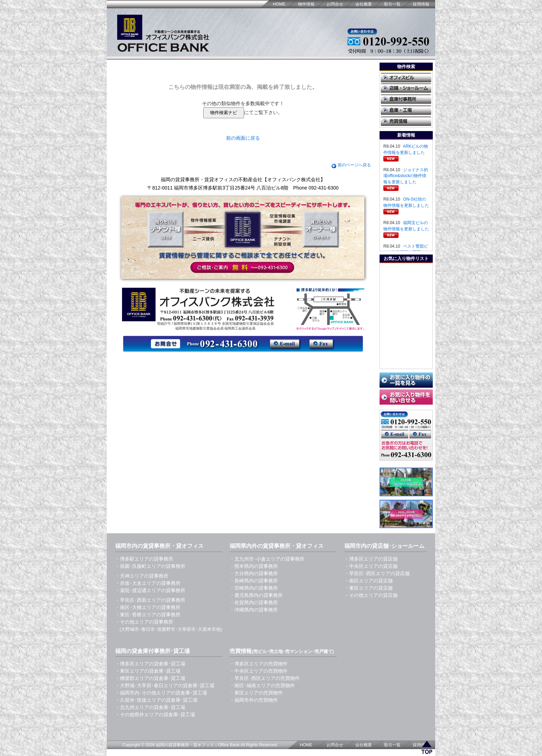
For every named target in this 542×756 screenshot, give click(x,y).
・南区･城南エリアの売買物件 (262, 685)
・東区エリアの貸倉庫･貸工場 (148, 671)
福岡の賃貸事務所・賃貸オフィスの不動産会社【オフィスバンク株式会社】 (243, 179)
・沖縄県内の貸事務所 (254, 610)
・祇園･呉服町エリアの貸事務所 (150, 566)
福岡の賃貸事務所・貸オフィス (185, 745)
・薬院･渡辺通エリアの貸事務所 (150, 590)
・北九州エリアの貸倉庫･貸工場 (150, 707)
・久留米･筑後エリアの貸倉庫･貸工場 (156, 700)
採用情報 (421, 4)
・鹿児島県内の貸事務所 (256, 595)
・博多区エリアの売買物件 (259, 664)
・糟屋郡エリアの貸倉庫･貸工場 (150, 678)
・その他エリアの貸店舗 (371, 595)
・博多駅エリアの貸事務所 (144, 559)
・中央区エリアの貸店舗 (371, 566)
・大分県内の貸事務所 (254, 573)
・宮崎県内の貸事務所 (254, 588)
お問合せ (335, 4)
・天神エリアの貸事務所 (142, 576)
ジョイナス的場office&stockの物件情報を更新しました (406, 176)
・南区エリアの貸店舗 (368, 581)
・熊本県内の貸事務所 (254, 566)
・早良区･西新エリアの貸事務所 (150, 600)
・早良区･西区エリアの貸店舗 (377, 573)
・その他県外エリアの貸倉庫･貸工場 (155, 714)
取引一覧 (392, 4)
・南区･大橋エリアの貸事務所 (148, 607)
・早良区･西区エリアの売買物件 (265, 678)
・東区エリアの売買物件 (256, 693)
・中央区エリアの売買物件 (259, 671)
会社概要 (364, 4)
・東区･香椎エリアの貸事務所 (148, 615)
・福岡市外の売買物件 (254, 700)
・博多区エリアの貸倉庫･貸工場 (150, 664)
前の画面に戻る (243, 138)
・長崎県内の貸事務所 (254, 581)
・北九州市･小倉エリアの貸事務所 (267, 559)
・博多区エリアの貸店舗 (371, 559)
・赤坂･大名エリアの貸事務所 (148, 583)
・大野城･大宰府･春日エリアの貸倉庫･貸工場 (165, 685)
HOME (279, 4)
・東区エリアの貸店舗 (368, 588)
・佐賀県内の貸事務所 (254, 602)
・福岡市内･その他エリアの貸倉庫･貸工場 (161, 693)
